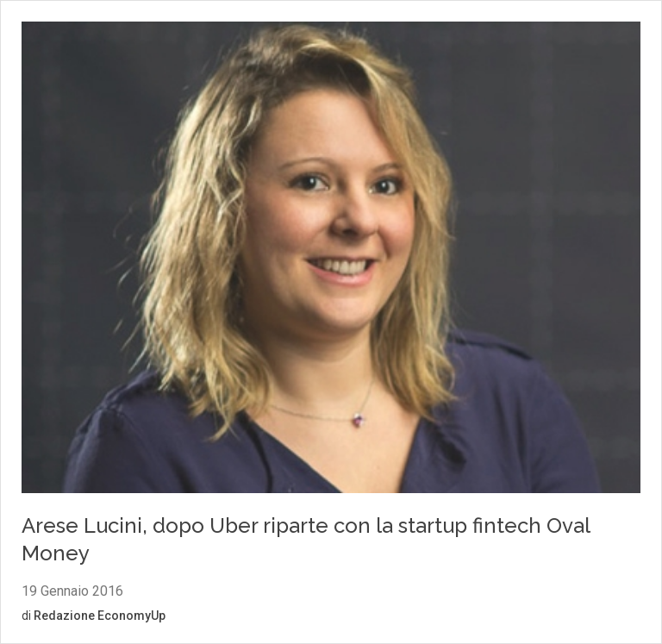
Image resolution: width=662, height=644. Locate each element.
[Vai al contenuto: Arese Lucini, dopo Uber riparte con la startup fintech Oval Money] (331, 260)
